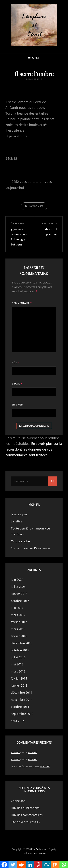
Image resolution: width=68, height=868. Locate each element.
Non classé (36, 206)
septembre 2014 (22, 714)
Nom (16, 362)
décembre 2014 (21, 693)
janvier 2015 (19, 686)
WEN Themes (39, 853)
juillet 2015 (18, 657)
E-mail (17, 384)
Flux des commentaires (27, 815)
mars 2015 (18, 671)
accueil (32, 752)
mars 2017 (18, 615)
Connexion (18, 801)
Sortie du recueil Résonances (31, 548)
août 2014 (18, 721)
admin (15, 752)
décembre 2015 (21, 643)
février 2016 (19, 636)
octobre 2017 (20, 601)
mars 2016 (18, 629)
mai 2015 (17, 664)
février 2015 (19, 678)
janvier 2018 (19, 594)
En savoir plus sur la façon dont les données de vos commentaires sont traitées (34, 449)
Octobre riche (20, 541)
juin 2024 (17, 580)
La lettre (17, 521)
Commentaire (22, 303)
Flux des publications (25, 808)
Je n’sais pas (19, 514)
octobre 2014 (20, 707)
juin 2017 (17, 608)
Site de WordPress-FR (26, 822)
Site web (17, 405)
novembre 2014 (22, 700)
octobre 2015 (20, 650)
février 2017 (19, 622)
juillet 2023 (18, 587)
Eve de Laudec (39, 849)
